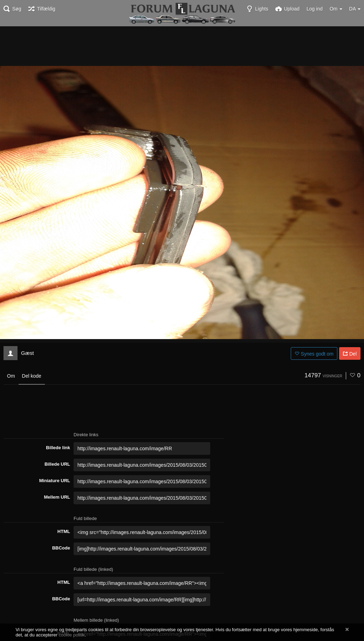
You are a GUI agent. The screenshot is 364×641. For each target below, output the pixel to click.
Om (11, 376)
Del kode (32, 376)
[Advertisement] (182, 46)
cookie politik (72, 635)
